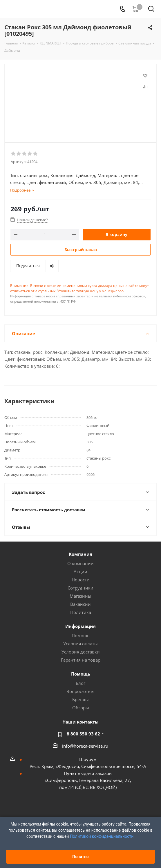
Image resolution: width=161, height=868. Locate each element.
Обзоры (81, 708)
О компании (80, 563)
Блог (80, 683)
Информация (80, 626)
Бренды (80, 699)
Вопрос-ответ (81, 691)
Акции (80, 571)
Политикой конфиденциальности (102, 836)
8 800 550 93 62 (83, 734)
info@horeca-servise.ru (85, 746)
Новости (81, 580)
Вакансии (80, 604)
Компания (80, 554)
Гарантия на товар (81, 660)
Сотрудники (80, 588)
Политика (81, 612)
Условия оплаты (80, 644)
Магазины (80, 596)
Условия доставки (81, 652)
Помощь (81, 635)
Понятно (80, 857)
